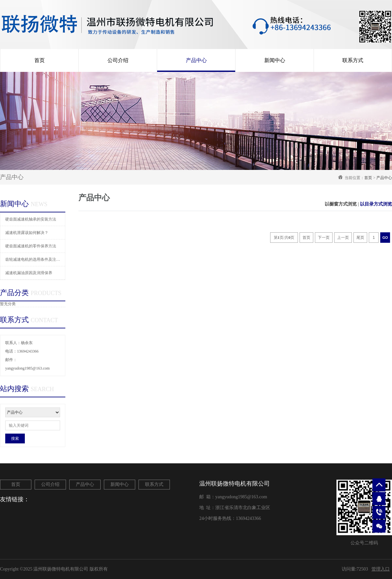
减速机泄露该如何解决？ (27, 233)
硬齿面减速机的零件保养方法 (31, 246)
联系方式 (353, 60)
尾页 (360, 238)
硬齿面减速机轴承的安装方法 (31, 219)
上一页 (343, 238)
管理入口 (381, 569)
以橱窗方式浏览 (341, 204)
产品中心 (196, 60)
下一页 (324, 238)
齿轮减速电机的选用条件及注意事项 (35, 259)
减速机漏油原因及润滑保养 (29, 273)
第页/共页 (284, 238)
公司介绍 (118, 60)
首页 (40, 60)
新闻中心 (275, 60)
